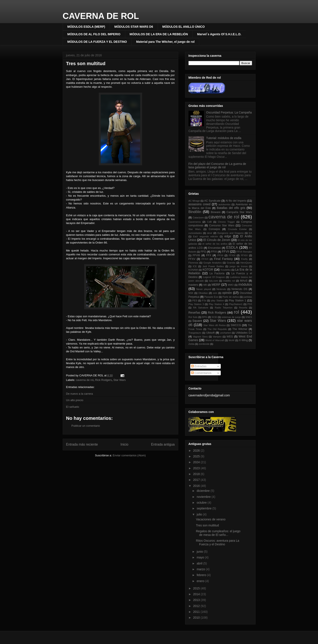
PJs (204, 301)
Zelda (192, 344)
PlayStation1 (236, 304)
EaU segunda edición (205, 236)
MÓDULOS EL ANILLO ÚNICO (184, 27)
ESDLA (232, 248)
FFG (203, 252)
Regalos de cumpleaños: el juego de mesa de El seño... (218, 533)
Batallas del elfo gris (231, 208)
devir (210, 233)
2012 (197, 606)
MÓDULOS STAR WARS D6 (134, 27)
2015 (197, 588)
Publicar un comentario (86, 426)
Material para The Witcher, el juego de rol (165, 42)
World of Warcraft (215, 340)
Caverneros (195, 222)
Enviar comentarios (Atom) (129, 455)
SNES (249, 317)
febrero (202, 575)
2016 (197, 486)
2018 (197, 474)
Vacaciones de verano (211, 519)
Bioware (216, 212)
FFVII (225, 251)
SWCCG (236, 325)
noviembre (204, 497)
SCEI (214, 317)
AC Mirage (194, 201)
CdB (209, 222)
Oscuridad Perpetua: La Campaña (229, 112)
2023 (197, 468)
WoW (232, 340)
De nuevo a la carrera (80, 394)
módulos (245, 284)
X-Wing (243, 340)
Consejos (214, 229)
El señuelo (73, 407)
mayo (201, 557)
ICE (195, 266)
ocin (215, 293)
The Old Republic (217, 329)
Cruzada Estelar (237, 229)
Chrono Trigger (226, 222)
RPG (205, 317)
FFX (209, 255)
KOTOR (208, 270)
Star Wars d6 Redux (215, 325)
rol (237, 312)
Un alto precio (75, 400)
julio (200, 514)
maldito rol (229, 281)
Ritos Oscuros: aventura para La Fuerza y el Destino (218, 542)
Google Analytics (212, 263)
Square (197, 321)
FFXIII (232, 255)
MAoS (244, 281)
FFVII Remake (244, 252)
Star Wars (119, 380)
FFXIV (244, 255)
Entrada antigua (163, 444)
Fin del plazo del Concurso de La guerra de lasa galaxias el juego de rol (217, 166)
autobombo (224, 204)
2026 (197, 451)
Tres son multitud (86, 64)
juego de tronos (239, 266)
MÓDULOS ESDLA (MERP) (86, 27)
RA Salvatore (201, 308)
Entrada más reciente (82, 444)
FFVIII (196, 255)
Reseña (243, 308)
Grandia (231, 263)
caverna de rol (85, 380)
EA (250, 233)
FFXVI (205, 259)
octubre (202, 503)
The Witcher (240, 329)
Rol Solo (193, 317)
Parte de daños (231, 297)
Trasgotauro (195, 333)
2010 (197, 618)
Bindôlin (195, 212)
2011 (197, 612)
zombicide (204, 344)
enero (201, 581)
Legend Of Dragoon (214, 277)
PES (195, 301)
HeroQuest (246, 263)
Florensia (193, 263)
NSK (191, 293)
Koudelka (226, 270)
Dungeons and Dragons (230, 233)
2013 (197, 600)
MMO (231, 285)
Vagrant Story (200, 337)
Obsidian (203, 293)
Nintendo (221, 289)
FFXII (220, 255)
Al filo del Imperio (236, 201)
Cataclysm (198, 218)
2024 (197, 462)
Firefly (244, 259)
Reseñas (194, 313)
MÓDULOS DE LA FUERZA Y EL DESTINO (97, 42)
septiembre (205, 508)
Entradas (199, 366)
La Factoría (217, 273)
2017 (197, 480)
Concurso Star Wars (222, 225)
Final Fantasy (223, 259)
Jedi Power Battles (213, 266)
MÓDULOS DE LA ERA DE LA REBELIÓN (159, 34)
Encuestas (214, 248)
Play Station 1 (238, 301)
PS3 (250, 304)
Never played (204, 289)
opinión (227, 293)
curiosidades (195, 233)
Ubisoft (210, 333)
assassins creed (200, 204)
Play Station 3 (196, 304)
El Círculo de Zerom (217, 240)
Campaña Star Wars (239, 212)
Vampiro (217, 337)
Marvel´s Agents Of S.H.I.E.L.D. (219, 34)
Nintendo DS (239, 289)
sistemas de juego (231, 317)
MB (205, 285)
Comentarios (201, 373)
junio (200, 552)
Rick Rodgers (103, 380)
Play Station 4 (216, 304)
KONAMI (193, 270)
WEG (230, 337)
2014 (197, 594)
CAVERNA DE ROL (101, 16)
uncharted (225, 333)
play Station (218, 301)
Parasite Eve (211, 297)
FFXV (192, 259)
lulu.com (213, 281)
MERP (216, 285)
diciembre (204, 491)
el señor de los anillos (215, 244)
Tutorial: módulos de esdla (224, 138)
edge (228, 236)
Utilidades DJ (244, 333)
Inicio (124, 444)
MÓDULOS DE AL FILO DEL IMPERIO (94, 34)
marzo (201, 569)
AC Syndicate (212, 201)
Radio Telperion (224, 308)
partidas (248, 297)
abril (200, 563)
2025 (197, 456)
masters (193, 285)
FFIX (214, 252)
